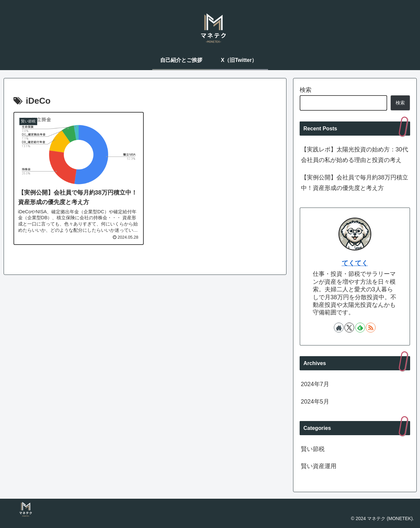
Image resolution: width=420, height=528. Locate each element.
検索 (306, 90)
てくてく (355, 263)
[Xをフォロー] (349, 328)
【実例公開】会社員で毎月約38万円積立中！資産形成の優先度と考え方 (355, 183)
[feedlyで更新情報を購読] (360, 328)
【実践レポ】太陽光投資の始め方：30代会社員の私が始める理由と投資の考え (355, 155)
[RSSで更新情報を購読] (371, 328)
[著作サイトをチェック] (339, 328)
